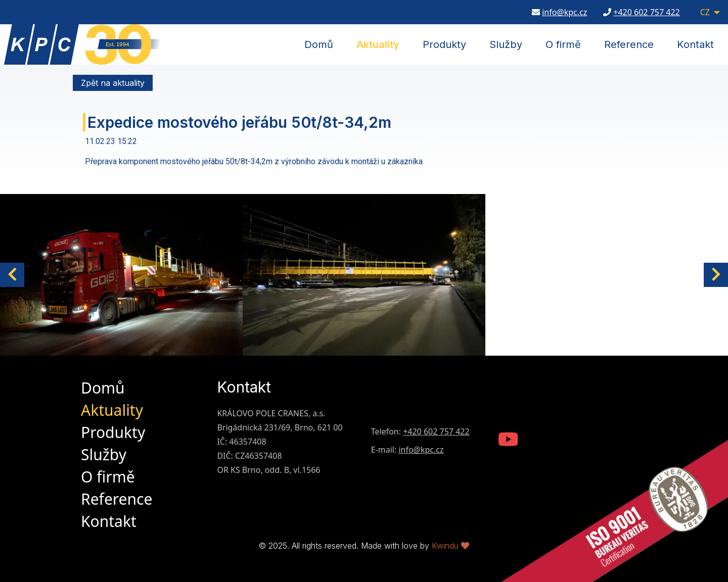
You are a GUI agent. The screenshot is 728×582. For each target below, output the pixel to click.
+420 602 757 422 (646, 13)
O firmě (563, 44)
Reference (629, 44)
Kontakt (695, 44)
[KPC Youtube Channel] (508, 440)
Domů (319, 44)
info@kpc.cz (564, 13)
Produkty (444, 44)
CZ (705, 13)
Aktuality (378, 44)
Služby (506, 44)
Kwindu (450, 546)
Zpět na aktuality (113, 83)
